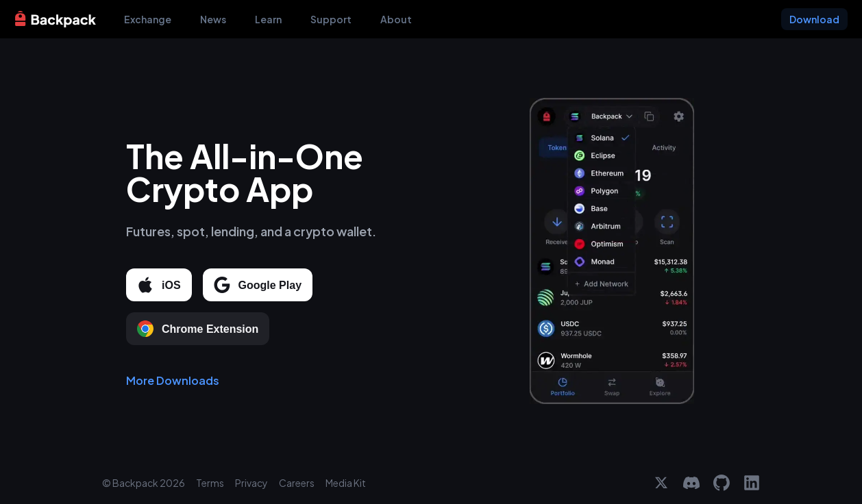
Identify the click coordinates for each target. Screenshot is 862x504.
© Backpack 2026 (144, 483)
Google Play (258, 286)
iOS (159, 286)
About (396, 19)
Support (331, 19)
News (213, 19)
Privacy (251, 483)
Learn (268, 19)
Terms (210, 483)
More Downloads (173, 381)
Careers (297, 483)
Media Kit (346, 483)
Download (814, 19)
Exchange (148, 19)
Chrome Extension (198, 329)
